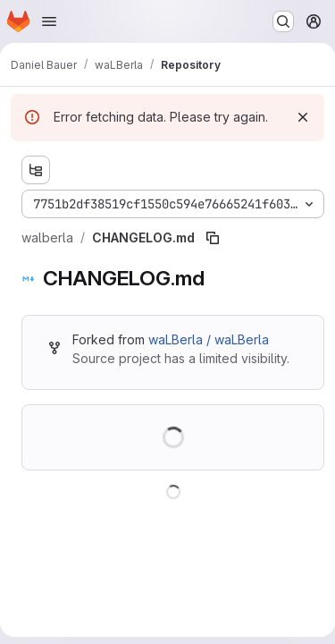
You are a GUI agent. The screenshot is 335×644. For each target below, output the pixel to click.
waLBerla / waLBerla (209, 339)
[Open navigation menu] (49, 21)
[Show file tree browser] (36, 170)
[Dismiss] (303, 117)
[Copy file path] (213, 238)
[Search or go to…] (283, 21)
